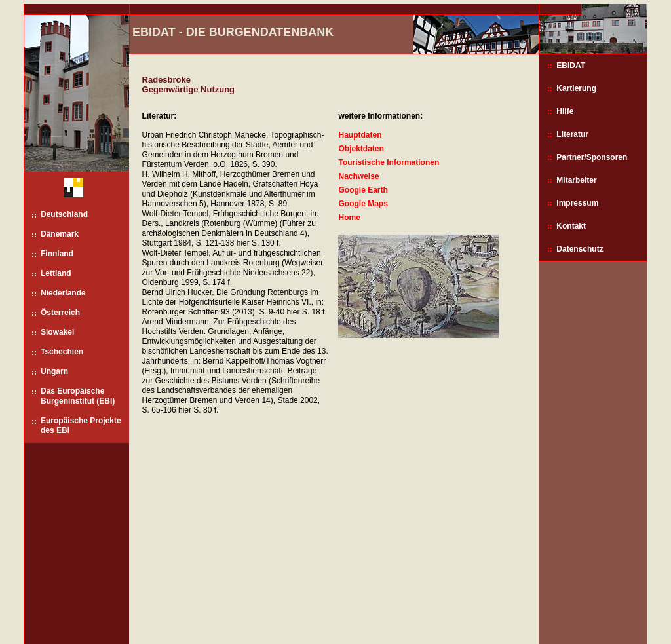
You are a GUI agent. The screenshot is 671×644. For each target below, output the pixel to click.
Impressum (577, 203)
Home (349, 218)
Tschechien (62, 352)
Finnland (57, 254)
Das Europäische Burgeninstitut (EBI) (78, 396)
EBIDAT (571, 66)
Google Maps (363, 204)
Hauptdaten (360, 135)
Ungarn (54, 371)
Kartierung (576, 88)
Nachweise (358, 176)
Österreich (60, 313)
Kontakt (571, 226)
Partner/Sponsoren (592, 157)
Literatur (572, 134)
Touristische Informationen (389, 162)
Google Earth (363, 190)
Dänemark (60, 234)
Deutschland (64, 214)
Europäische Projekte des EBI (81, 426)
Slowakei (57, 332)
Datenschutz (580, 249)
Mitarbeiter (576, 180)
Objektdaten (361, 149)
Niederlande (63, 293)
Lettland (56, 273)
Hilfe (565, 111)
